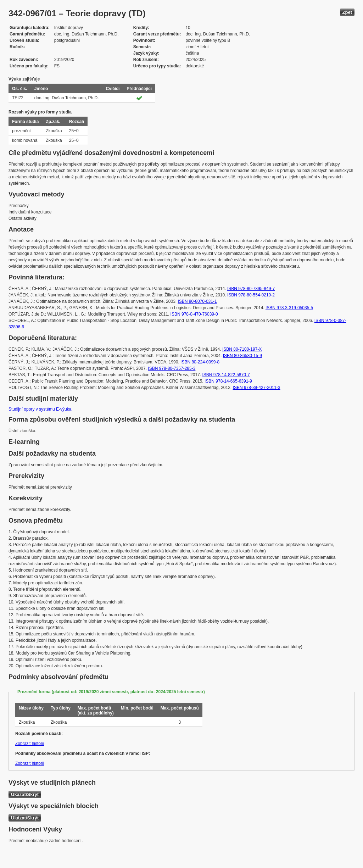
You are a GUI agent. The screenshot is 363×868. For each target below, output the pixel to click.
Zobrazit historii (30, 744)
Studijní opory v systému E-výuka (40, 409)
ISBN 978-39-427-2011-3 (257, 388)
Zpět (347, 12)
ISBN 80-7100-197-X (242, 349)
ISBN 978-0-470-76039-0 (194, 314)
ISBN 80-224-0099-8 (200, 362)
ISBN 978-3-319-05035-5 (289, 308)
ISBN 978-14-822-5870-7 (226, 375)
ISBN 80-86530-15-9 (242, 356)
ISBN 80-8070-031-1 (197, 301)
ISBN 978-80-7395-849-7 (251, 289)
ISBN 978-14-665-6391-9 (228, 381)
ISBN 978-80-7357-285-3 (172, 368)
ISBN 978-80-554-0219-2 (251, 295)
